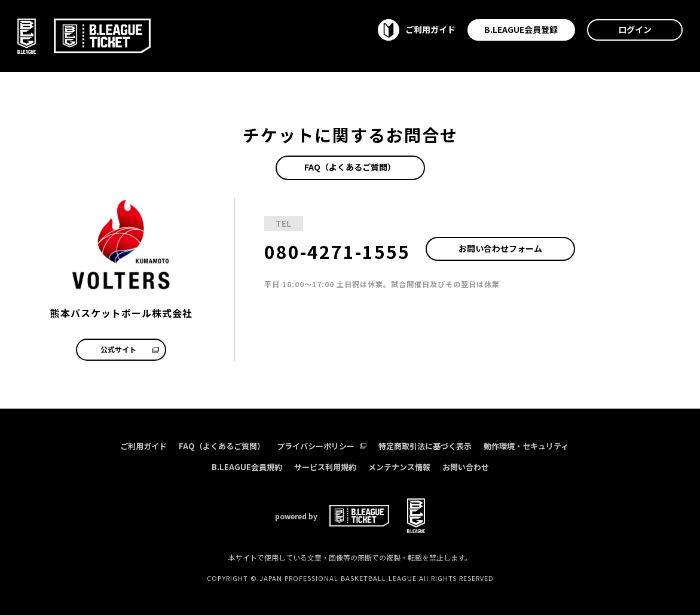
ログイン (635, 29)
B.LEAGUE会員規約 (247, 467)
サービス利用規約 (325, 467)
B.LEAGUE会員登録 (521, 29)
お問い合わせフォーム (500, 248)
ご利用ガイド (143, 446)
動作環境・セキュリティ (526, 446)
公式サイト (130, 349)
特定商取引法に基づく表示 (425, 446)
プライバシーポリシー (322, 446)
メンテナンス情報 (399, 467)
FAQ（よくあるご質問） (350, 167)
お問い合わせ (466, 467)
